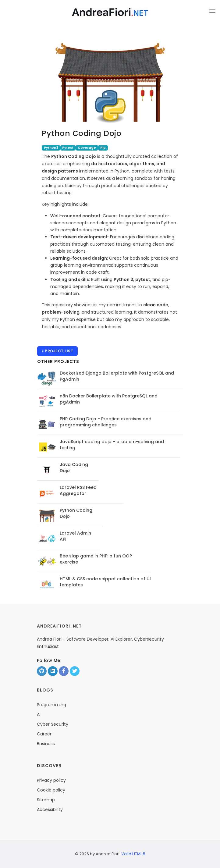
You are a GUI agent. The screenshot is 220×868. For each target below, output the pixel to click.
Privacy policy (51, 780)
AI (39, 714)
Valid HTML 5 (133, 854)
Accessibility (50, 809)
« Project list (57, 351)
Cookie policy (51, 790)
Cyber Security (53, 724)
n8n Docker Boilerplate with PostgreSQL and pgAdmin (109, 399)
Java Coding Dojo (74, 468)
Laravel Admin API (75, 536)
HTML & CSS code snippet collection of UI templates (105, 582)
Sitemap (46, 800)
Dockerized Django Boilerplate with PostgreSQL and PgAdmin (117, 376)
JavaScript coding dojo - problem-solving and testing (112, 445)
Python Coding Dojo (76, 513)
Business (46, 744)
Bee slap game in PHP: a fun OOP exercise (96, 559)
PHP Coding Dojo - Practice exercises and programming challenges (106, 422)
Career (44, 734)
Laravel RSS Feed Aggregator (78, 490)
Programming (51, 705)
